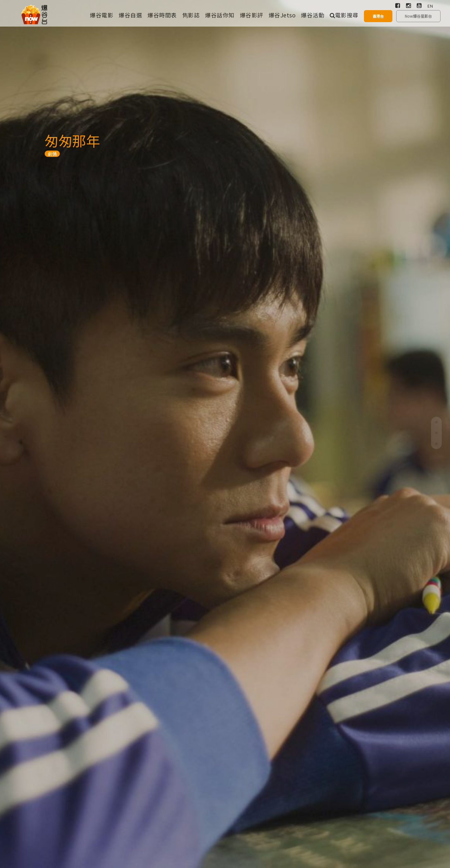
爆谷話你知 (220, 15)
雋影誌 (191, 15)
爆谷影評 (252, 15)
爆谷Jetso (282, 15)
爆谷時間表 (162, 15)
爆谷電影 (102, 15)
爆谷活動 (313, 15)
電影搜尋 (344, 15)
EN (430, 6)
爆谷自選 (130, 15)
